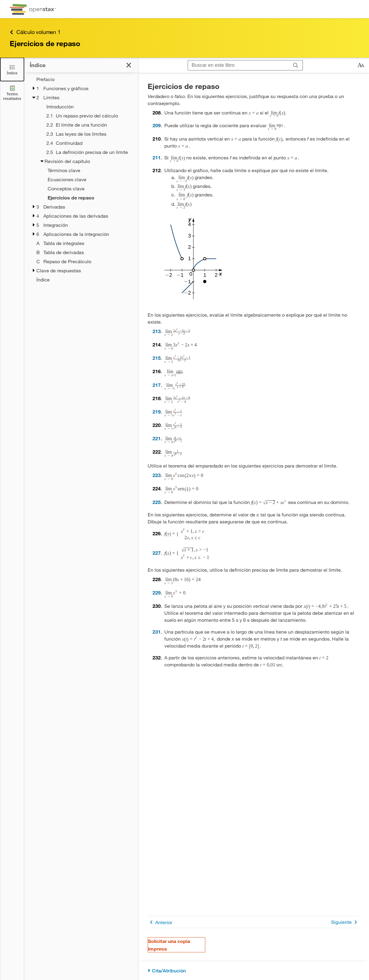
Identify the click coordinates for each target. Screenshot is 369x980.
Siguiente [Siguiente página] (345, 922)
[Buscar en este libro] (238, 65)
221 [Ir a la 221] (157, 438)
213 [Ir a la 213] (157, 331)
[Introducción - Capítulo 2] (88, 107)
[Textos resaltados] (12, 93)
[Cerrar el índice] (12, 69)
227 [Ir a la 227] (157, 553)
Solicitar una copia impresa (169, 945)
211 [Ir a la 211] (157, 157)
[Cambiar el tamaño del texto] (361, 65)
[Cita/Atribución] (253, 971)
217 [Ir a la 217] (157, 385)
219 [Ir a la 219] (157, 412)
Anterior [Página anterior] (160, 922)
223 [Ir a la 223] (157, 475)
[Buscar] (296, 65)
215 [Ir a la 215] (157, 358)
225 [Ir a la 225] (157, 502)
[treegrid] (81, 179)
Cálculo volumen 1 (35, 32)
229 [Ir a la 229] (157, 592)
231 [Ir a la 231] (157, 632)
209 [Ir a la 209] (157, 125)
